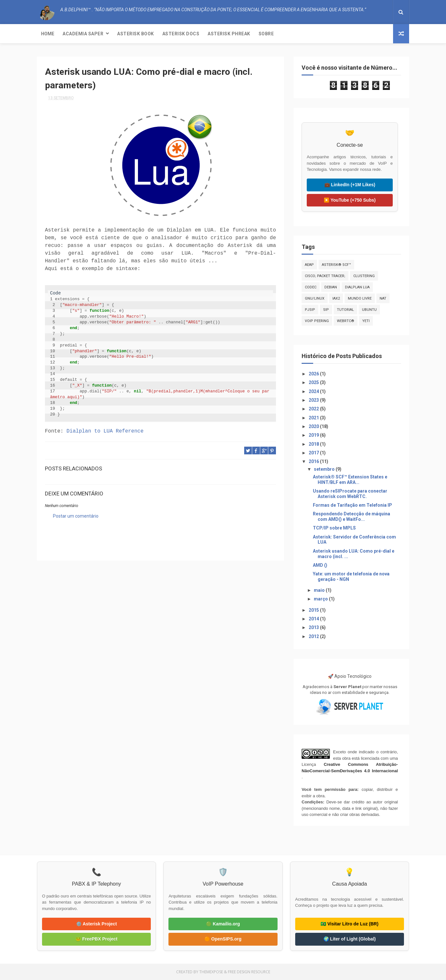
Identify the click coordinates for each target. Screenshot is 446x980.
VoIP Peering (317, 321)
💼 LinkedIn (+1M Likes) (350, 185)
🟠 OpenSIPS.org (223, 939)
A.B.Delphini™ (68, 540)
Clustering (364, 276)
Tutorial (345, 310)
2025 (314, 382)
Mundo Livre (360, 298)
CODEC (311, 287)
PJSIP (310, 310)
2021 (314, 418)
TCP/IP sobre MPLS (334, 528)
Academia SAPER (83, 34)
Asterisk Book (136, 34)
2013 (314, 627)
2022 (314, 409)
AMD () (320, 565)
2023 (314, 400)
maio (320, 590)
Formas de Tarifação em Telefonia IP (352, 505)
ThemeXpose (211, 972)
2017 (314, 453)
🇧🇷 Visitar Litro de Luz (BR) (349, 924)
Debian (331, 287)
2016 (314, 461)
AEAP (309, 265)
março (321, 599)
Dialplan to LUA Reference (105, 431)
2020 (314, 426)
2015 (314, 610)
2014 (314, 619)
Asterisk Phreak (229, 34)
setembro (325, 469)
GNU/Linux (315, 298)
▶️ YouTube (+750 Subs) (350, 200)
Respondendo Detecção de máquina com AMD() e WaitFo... (352, 516)
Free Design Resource (249, 972)
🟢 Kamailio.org (223, 924)
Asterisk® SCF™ (336, 265)
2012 (314, 636)
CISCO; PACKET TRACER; (325, 276)
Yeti (366, 321)
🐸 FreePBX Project (96, 939)
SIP (326, 310)
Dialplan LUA (357, 287)
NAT (383, 298)
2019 (314, 435)
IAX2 (336, 298)
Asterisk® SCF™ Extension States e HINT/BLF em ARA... (350, 480)
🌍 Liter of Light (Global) (350, 939)
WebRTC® (346, 321)
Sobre (266, 34)
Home (48, 34)
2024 (314, 391)
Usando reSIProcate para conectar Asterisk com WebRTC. (350, 494)
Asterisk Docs (181, 34)
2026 (314, 374)
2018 (314, 444)
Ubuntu (369, 310)
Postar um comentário (76, 516)
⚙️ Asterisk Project (96, 924)
